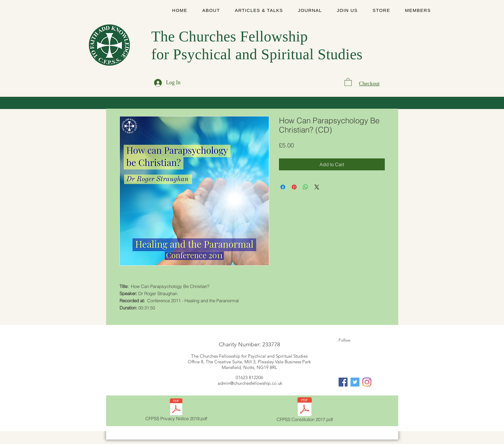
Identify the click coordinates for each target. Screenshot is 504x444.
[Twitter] (355, 382)
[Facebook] (343, 382)
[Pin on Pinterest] (294, 187)
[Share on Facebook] (283, 187)
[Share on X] (317, 187)
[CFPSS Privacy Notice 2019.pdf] (176, 411)
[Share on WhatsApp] (305, 187)
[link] (348, 82)
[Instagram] (367, 382)
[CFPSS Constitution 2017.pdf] (305, 411)
